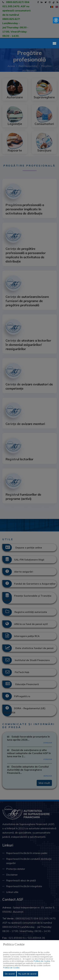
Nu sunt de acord (27, 974)
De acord (10, 974)
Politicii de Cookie (42, 961)
